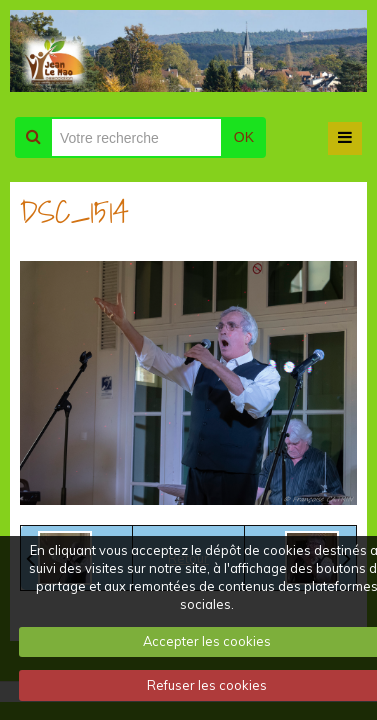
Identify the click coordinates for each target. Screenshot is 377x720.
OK (244, 137)
